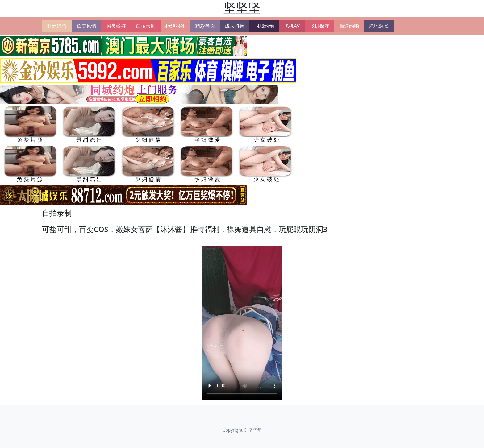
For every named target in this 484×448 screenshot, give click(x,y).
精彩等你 (205, 26)
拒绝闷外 (175, 26)
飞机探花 (319, 26)
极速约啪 (349, 26)
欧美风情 (86, 26)
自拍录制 (146, 26)
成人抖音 (235, 26)
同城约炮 (264, 26)
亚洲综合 (57, 26)
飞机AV (292, 26)
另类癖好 (116, 26)
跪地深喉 (379, 26)
